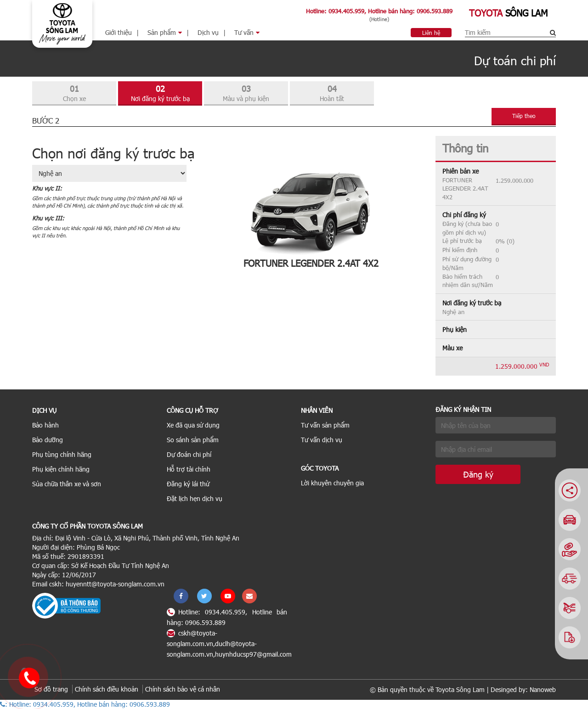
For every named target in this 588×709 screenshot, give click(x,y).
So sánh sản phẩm (193, 440)
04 (332, 93)
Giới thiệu (119, 32)
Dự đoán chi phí (189, 454)
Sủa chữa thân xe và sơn (67, 484)
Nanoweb (543, 689)
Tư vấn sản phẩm (325, 425)
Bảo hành (45, 425)
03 (246, 93)
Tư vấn (247, 32)
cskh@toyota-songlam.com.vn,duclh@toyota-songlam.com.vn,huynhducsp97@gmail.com (229, 644)
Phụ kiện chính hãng (61, 469)
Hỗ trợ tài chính (189, 469)
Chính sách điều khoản (107, 689)
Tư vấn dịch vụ (322, 440)
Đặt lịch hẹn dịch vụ (195, 498)
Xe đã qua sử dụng (193, 425)
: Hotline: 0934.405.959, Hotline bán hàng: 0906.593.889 (85, 704)
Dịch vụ (208, 32)
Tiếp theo (524, 116)
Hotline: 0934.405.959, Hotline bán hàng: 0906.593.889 (379, 11)
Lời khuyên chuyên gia (332, 483)
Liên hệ (431, 33)
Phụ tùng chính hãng (62, 454)
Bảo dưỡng (48, 440)
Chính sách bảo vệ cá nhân (183, 689)
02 (160, 93)
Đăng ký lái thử (188, 484)
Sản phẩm (165, 32)
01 (74, 93)
